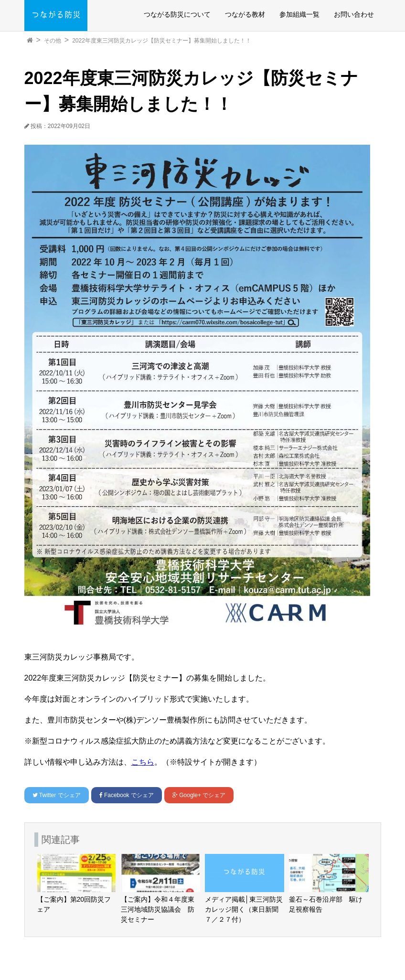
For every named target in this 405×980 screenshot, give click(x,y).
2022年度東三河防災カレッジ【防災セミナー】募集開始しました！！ (162, 41)
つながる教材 (245, 14)
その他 (53, 41)
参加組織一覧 (299, 14)
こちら (143, 762)
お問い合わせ (354, 14)
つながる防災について (177, 14)
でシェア (57, 795)
